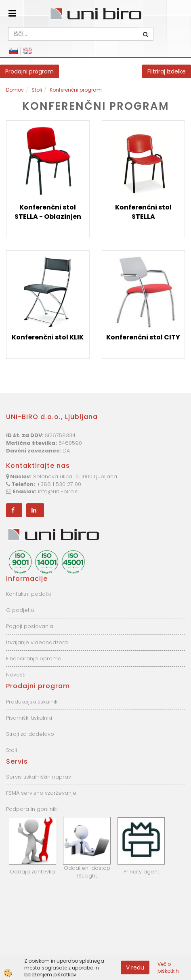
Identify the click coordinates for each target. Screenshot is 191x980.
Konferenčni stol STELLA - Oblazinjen (48, 212)
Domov (15, 90)
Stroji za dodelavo (30, 734)
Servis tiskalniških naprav (39, 777)
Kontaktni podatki (28, 594)
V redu (135, 967)
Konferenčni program (76, 90)
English (28, 51)
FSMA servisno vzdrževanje (41, 793)
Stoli (37, 90)
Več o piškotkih (168, 967)
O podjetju (20, 610)
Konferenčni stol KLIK (48, 337)
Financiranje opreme (34, 659)
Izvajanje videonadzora (37, 642)
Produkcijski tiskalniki (32, 702)
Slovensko (13, 51)
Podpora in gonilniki (32, 809)
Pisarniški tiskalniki (29, 718)
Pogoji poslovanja (30, 626)
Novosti (16, 675)
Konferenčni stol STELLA (143, 212)
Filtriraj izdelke (167, 71)
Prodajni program (29, 71)
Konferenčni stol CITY (143, 337)
